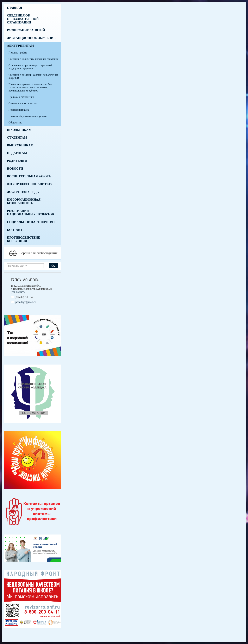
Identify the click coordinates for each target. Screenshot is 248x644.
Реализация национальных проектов (30, 213)
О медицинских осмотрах (23, 103)
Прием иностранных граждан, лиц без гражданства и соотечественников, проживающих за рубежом (30, 88)
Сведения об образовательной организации (23, 19)
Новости (15, 169)
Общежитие (15, 123)
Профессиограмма (19, 110)
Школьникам (19, 130)
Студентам (17, 138)
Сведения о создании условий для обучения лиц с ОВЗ (33, 76)
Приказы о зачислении (21, 97)
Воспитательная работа (29, 176)
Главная (14, 8)
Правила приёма (18, 53)
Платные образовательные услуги (28, 116)
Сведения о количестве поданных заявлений (34, 59)
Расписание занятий (26, 30)
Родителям (17, 161)
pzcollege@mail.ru (26, 302)
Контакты (16, 230)
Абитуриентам (20, 46)
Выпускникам (20, 145)
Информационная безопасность (24, 201)
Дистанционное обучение (31, 38)
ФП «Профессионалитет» (30, 184)
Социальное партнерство (31, 222)
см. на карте (19, 292)
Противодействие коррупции (23, 239)
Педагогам (17, 153)
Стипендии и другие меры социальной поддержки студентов (30, 67)
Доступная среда (23, 192)
